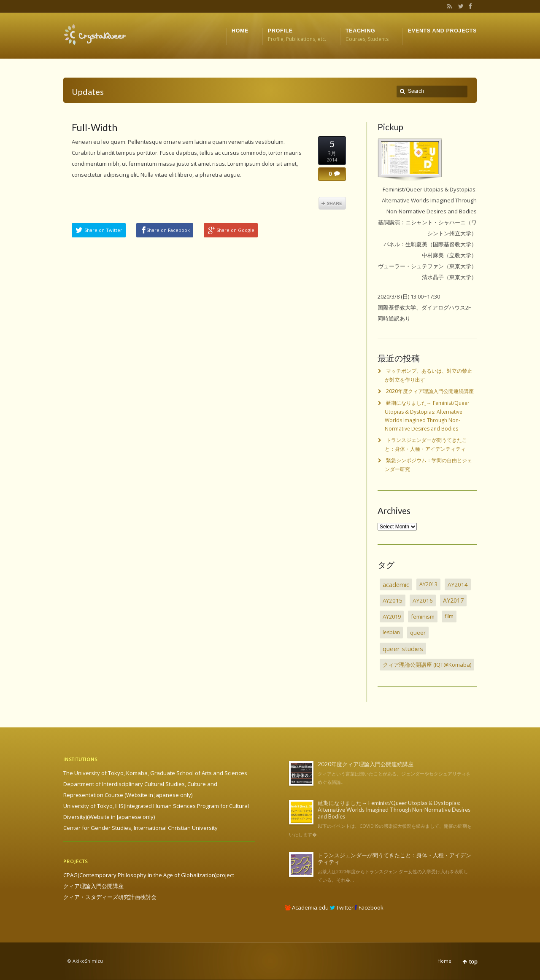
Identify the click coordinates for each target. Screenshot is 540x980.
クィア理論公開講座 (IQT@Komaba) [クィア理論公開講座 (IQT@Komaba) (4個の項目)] (427, 665)
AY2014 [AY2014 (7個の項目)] (458, 584)
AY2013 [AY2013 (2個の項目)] (428, 584)
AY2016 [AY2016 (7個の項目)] (423, 600)
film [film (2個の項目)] (449, 616)
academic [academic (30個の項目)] (396, 584)
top (473, 962)
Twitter (459, 6)
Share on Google (235, 230)
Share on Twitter (103, 230)
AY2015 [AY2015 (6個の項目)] (393, 600)
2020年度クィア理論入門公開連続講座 (430, 391)
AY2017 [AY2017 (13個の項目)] (453, 600)
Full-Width (94, 127)
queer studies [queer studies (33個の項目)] (403, 649)
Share (332, 203)
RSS (448, 6)
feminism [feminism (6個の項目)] (423, 617)
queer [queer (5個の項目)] (418, 633)
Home (444, 961)
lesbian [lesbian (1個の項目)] (391, 632)
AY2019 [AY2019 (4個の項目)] (392, 617)
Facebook (470, 6)
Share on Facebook (168, 230)
